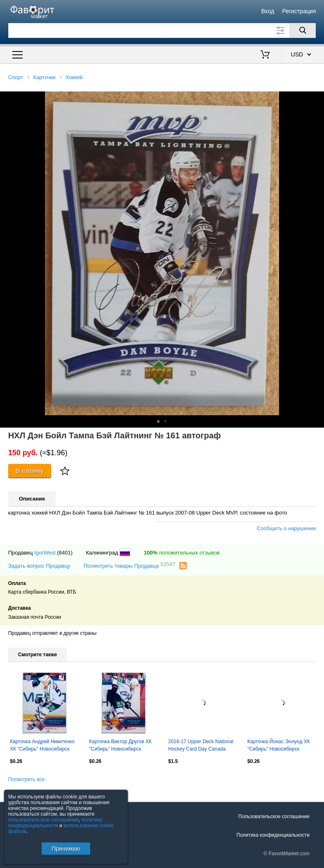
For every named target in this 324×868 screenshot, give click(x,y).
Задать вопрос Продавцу (39, 566)
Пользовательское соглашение (274, 817)
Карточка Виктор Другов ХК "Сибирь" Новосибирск (120, 745)
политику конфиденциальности (55, 823)
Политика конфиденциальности (273, 835)
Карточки (44, 77)
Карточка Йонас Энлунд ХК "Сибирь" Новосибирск (279, 745)
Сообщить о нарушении (286, 528)
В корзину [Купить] (30, 471)
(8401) (65, 553)
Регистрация (299, 11)
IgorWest (45, 553)
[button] (317, 99)
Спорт (16, 77)
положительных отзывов (182, 553)
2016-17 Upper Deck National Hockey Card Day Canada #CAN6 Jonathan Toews (201, 746)
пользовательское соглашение (43, 820)
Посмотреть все (26, 779)
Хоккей (74, 77)
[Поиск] (303, 30)
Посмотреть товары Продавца (129, 565)
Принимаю (66, 849)
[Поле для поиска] (162, 30)
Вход (268, 11)
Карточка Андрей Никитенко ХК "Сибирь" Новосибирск (42, 745)
